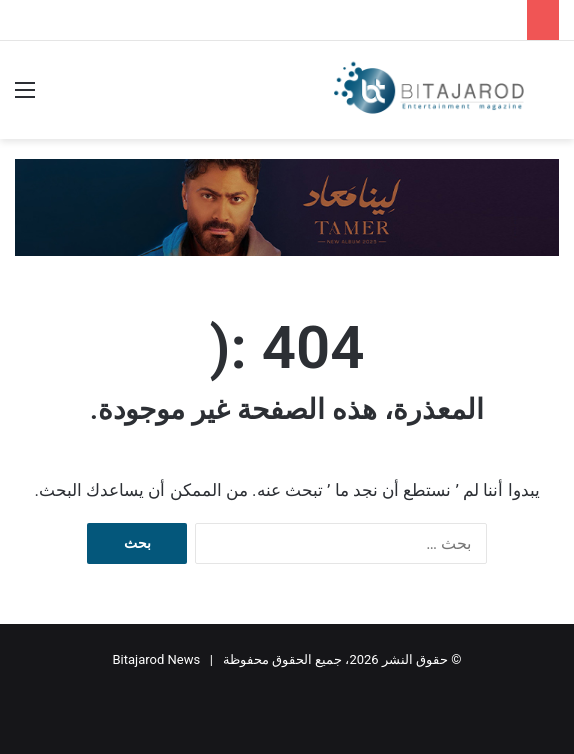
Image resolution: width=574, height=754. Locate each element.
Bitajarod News (157, 659)
